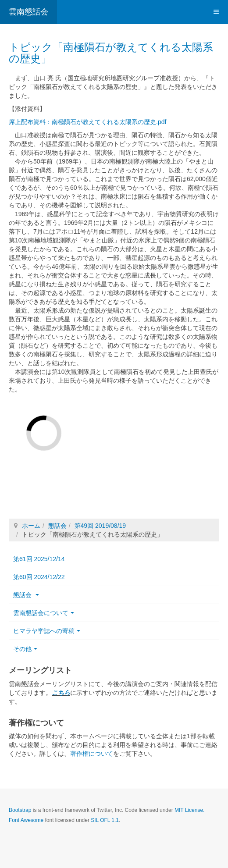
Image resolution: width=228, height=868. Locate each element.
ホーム (31, 526)
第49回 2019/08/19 (100, 526)
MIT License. (189, 810)
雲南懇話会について (44, 613)
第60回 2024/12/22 (39, 577)
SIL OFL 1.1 (105, 820)
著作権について (92, 754)
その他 (25, 649)
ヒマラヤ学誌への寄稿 (47, 631)
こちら (61, 693)
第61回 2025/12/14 (39, 559)
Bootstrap (20, 810)
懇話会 (57, 526)
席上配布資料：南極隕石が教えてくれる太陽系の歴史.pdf (87, 122)
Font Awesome (26, 820)
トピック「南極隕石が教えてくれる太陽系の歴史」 (111, 53)
